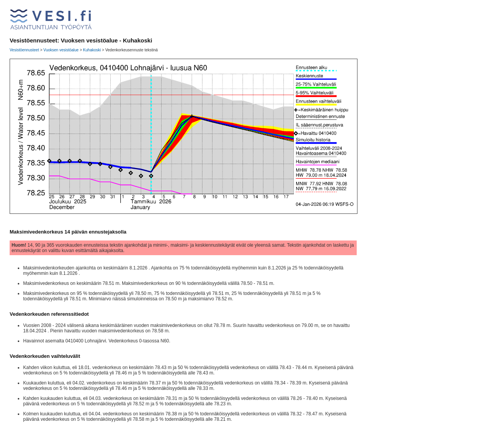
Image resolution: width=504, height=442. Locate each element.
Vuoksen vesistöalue (61, 50)
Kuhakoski (92, 50)
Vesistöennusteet (24, 50)
